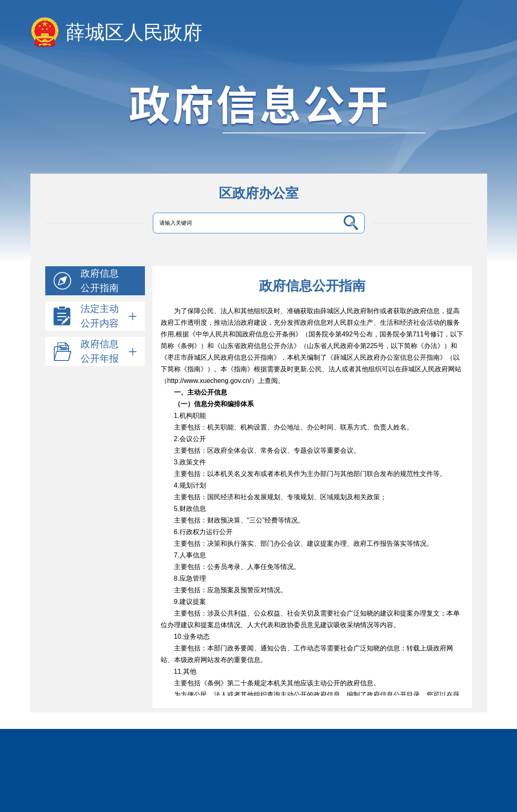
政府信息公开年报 (109, 351)
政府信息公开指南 (100, 281)
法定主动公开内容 (109, 316)
